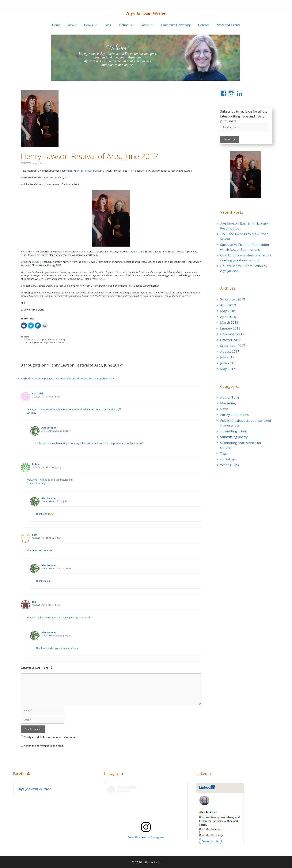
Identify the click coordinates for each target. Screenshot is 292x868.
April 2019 (228, 305)
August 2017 (230, 351)
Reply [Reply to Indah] (59, 467)
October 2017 (230, 340)
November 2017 (232, 334)
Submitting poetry (234, 437)
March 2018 (229, 322)
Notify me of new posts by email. (44, 746)
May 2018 (228, 311)
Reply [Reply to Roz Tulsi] (58, 397)
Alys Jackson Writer (146, 13)
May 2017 (228, 369)
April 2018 (228, 317)
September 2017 (233, 346)
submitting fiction (234, 431)
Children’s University (176, 25)
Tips (224, 453)
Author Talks (230, 397)
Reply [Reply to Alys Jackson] (67, 431)
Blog (108, 25)
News (27, 337)
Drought (36, 262)
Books (92, 25)
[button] (97, 25)
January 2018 (230, 328)
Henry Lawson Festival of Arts (84, 171)
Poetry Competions (234, 415)
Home (56, 25)
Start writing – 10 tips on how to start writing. (45, 340)
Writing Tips (229, 465)
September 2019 (233, 299)
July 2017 (227, 357)
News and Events (228, 25)
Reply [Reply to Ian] (58, 605)
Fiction (128, 25)
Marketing (228, 403)
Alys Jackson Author (34, 789)
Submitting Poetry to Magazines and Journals (45, 342)
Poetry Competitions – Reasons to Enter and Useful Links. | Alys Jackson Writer (74, 379)
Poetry (149, 25)
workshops (228, 459)
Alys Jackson (152, 862)
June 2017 (228, 363)
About (72, 25)
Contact (203, 25)
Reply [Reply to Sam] (59, 538)
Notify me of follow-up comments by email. (50, 737)
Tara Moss (134, 252)
